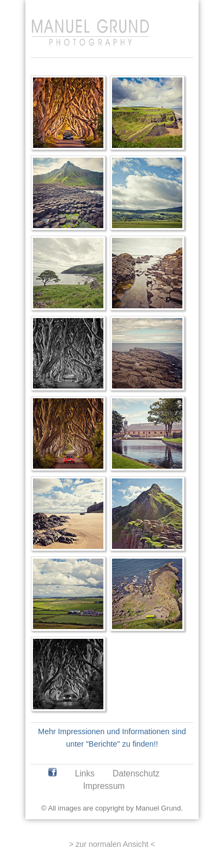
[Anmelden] (180, 9)
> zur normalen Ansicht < (112, 844)
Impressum (104, 786)
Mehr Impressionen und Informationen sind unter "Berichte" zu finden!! (112, 738)
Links (84, 773)
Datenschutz (136, 773)
